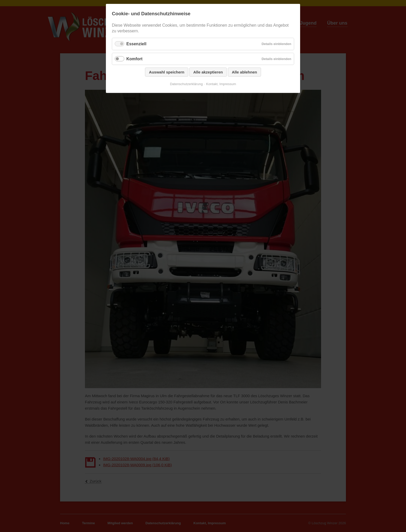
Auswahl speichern (167, 72)
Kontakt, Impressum (221, 84)
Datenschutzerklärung (186, 84)
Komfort (134, 59)
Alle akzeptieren (208, 72)
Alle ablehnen (244, 72)
